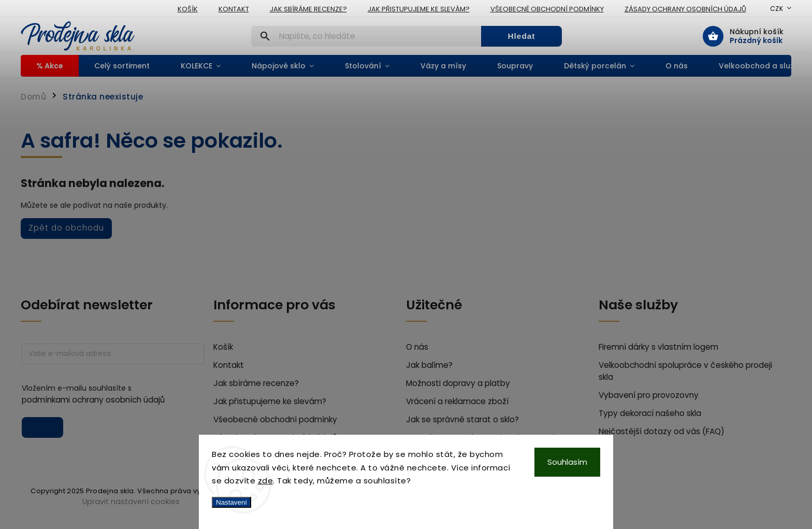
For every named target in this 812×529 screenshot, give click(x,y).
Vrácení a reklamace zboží (457, 401)
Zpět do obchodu (66, 228)
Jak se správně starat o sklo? (462, 419)
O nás (417, 347)
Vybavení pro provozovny (649, 395)
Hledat (521, 36)
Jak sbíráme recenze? (308, 9)
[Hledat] (366, 36)
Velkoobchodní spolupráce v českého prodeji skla (685, 371)
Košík (188, 9)
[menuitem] (50, 66)
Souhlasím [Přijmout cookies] (567, 462)
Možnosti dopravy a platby (458, 383)
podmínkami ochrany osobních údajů (93, 400)
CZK (777, 9)
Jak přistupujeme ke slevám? (419, 9)
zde (266, 481)
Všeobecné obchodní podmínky (547, 9)
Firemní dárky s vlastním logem (658, 347)
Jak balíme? (429, 365)
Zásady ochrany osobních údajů (685, 9)
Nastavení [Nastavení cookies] (231, 502)
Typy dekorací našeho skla (650, 413)
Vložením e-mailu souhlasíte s (108, 394)
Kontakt (234, 9)
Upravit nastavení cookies (131, 502)
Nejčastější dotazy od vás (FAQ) (662, 431)
